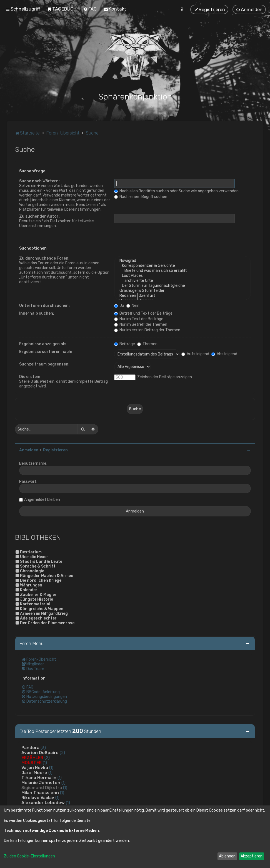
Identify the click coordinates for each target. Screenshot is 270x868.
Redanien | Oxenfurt (182, 296)
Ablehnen (227, 856)
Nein (133, 306)
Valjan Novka (35, 768)
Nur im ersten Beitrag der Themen (147, 330)
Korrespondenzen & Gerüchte (182, 266)
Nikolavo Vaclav (38, 798)
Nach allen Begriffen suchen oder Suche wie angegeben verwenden (176, 191)
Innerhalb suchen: (37, 313)
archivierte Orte (182, 281)
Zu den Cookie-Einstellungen (29, 856)
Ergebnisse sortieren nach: (46, 352)
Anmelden (29, 450)
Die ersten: (30, 377)
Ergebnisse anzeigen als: (43, 344)
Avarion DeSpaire (40, 753)
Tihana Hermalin (39, 778)
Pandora (30, 748)
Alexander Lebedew (43, 803)
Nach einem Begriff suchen (141, 197)
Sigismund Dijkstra (42, 788)
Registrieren (55, 450)
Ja (119, 306)
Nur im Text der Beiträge (139, 319)
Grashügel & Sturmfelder (182, 291)
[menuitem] (62, 9)
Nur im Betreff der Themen (141, 324)
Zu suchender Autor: (39, 216)
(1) (45, 763)
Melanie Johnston (41, 783)
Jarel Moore (34, 773)
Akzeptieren (252, 856)
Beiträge (125, 344)
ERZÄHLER (32, 758)
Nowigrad (182, 261)
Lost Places (182, 276)
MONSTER (32, 763)
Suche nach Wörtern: (39, 181)
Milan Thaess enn (40, 793)
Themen (147, 344)
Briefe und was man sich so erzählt (182, 271)
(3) (43, 748)
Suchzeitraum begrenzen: (44, 364)
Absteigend (224, 354)
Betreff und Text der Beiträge (143, 313)
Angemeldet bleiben (42, 500)
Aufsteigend (195, 354)
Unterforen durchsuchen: (44, 306)
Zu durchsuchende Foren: (44, 258)
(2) (62, 753)
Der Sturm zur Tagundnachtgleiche (182, 286)
